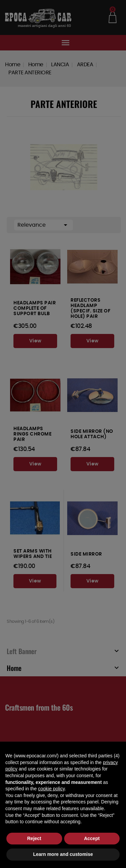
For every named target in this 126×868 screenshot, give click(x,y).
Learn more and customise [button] (63, 854)
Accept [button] (92, 838)
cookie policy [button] (51, 789)
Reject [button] (34, 838)
